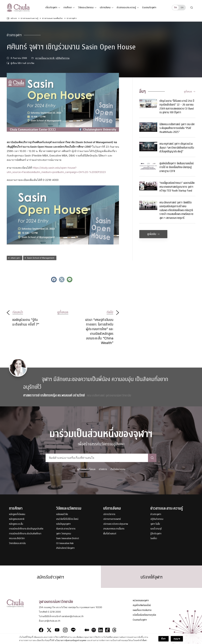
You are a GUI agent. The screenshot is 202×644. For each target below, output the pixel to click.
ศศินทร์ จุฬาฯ (15, 258)
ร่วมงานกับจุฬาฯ (149, 7)
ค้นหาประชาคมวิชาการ (66, 529)
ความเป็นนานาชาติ (45, 58)
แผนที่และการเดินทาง (142, 610)
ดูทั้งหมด (190, 92)
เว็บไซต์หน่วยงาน (118, 469)
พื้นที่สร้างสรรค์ (110, 534)
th (175, 7)
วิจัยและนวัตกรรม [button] (86, 7)
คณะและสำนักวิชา (17, 539)
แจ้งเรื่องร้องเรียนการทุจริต (144, 615)
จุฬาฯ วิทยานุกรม (64, 534)
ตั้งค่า (163, 641)
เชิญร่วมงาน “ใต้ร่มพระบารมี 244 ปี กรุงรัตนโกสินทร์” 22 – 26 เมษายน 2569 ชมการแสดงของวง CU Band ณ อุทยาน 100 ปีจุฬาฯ (177, 107)
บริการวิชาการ (109, 514)
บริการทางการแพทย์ (112, 519)
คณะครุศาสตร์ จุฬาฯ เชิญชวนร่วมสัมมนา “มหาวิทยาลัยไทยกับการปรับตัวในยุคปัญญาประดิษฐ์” (177, 148)
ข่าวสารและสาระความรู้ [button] (126, 7)
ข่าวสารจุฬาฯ (14, 35)
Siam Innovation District (68, 539)
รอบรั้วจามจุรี (156, 529)
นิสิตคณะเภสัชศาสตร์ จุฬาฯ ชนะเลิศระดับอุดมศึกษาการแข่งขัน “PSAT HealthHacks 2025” (177, 128)
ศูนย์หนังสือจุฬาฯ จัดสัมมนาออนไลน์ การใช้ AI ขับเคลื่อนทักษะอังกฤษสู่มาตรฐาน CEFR (177, 167)
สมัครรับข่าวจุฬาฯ (50, 577)
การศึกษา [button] (68, 7)
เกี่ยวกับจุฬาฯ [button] (51, 7)
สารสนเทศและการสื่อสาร (114, 529)
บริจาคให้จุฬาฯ (152, 577)
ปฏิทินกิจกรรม (62, 58)
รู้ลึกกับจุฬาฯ (156, 534)
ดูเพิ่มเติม (153, 234)
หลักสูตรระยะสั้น (16, 524)
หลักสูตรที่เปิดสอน (17, 514)
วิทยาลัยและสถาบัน (17, 543)
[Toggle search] (192, 8)
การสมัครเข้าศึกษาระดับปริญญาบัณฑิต (26, 529)
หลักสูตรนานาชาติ (17, 519)
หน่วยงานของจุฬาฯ (141, 601)
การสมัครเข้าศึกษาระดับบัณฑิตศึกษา (25, 534)
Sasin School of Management (41, 258)
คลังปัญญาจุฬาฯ (63, 524)
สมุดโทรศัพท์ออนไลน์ (142, 605)
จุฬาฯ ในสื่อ (155, 524)
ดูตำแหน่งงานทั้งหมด (86, 469)
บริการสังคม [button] (105, 7)
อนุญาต (177, 641)
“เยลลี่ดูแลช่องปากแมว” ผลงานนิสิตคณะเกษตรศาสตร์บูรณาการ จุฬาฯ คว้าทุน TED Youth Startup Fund (177, 187)
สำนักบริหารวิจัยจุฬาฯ (65, 548)
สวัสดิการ (103, 469)
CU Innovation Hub (65, 543)
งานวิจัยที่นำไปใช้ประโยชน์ (67, 519)
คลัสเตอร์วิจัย (62, 514)
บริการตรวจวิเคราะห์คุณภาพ (116, 524)
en (182, 7)
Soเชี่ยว (154, 539)
